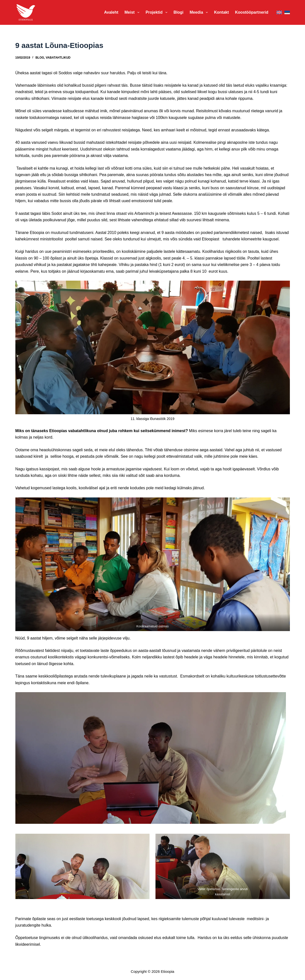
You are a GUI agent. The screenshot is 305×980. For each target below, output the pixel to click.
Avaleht (111, 12)
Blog (40, 58)
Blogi (179, 12)
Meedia (200, 12)
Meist (133, 12)
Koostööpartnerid (252, 12)
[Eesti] (287, 13)
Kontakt (221, 12)
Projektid (157, 12)
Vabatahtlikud (58, 58)
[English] (279, 13)
